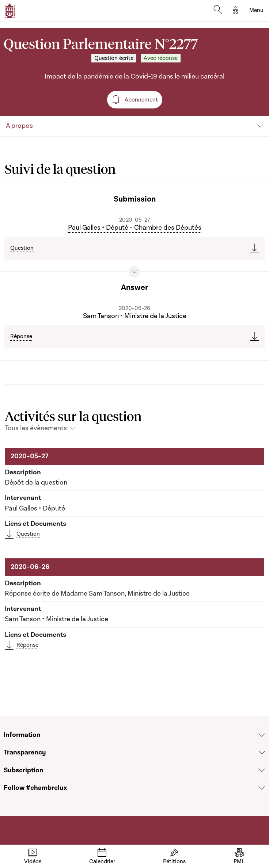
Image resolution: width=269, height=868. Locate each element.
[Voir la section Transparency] (262, 753)
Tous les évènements (36, 428)
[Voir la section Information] (262, 735)
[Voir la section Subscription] (262, 770)
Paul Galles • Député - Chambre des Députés (135, 228)
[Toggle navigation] (256, 11)
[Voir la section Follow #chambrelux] (262, 788)
